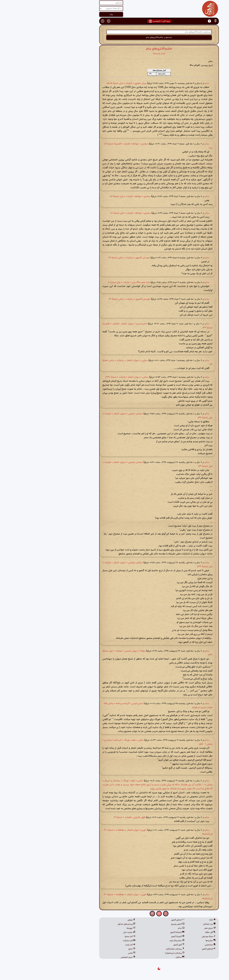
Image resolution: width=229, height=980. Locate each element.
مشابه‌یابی (166, 945)
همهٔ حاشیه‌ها (115, 54)
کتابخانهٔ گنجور (133, 932)
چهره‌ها (87, 928)
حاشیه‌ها (166, 941)
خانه (168, 920)
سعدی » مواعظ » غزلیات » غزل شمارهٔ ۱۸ (86, 196)
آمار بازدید (86, 945)
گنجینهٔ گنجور (133, 937)
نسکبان (136, 957)
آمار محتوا (85, 937)
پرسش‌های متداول (82, 924)
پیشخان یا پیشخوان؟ (130, 953)
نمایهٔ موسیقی (164, 937)
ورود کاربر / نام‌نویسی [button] (115, 21)
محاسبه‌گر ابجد (132, 941)
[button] (171, 21)
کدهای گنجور (133, 920)
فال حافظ (166, 932)
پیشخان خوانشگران (131, 949)
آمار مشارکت (85, 941)
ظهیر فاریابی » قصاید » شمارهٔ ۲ (85, 817)
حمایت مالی (85, 932)
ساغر (137, 928)
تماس (87, 953)
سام (163, 83)
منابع (87, 949)
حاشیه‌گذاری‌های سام (115, 49)
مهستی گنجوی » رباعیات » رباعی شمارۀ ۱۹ (85, 258)
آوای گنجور (134, 945)
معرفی (87, 920)
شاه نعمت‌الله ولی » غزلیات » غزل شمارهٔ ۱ (85, 282)
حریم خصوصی (84, 957)
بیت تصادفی (165, 924)
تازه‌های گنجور (164, 949)
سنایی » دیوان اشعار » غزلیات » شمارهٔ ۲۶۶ (83, 377)
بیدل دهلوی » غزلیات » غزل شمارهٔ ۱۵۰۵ (82, 83)
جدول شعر (165, 928)
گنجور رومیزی (133, 924)
